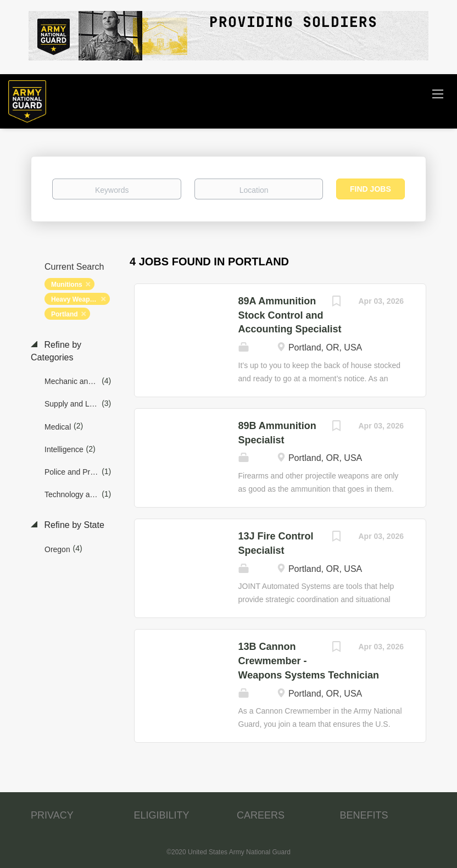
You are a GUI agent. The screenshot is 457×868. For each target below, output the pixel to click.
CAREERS (261, 815)
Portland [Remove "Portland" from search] (65, 314)
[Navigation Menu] (438, 93)
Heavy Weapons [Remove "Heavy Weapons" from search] (76, 299)
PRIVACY (52, 815)
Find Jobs (370, 189)
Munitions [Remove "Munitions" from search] (67, 285)
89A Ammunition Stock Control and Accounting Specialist (290, 315)
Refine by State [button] (73, 525)
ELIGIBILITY (162, 815)
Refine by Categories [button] (56, 351)
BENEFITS (364, 815)
